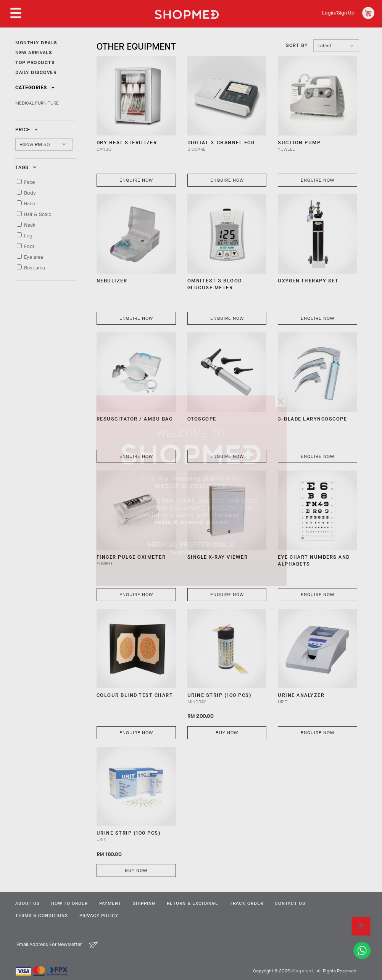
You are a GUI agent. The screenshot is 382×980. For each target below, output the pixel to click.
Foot (29, 246)
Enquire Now (136, 180)
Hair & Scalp (38, 214)
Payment (110, 903)
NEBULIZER (112, 281)
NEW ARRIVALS (34, 53)
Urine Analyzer (301, 695)
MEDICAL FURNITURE (37, 103)
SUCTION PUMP (299, 143)
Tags (26, 167)
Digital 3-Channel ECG (221, 143)
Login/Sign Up (338, 13)
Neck (30, 225)
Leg (28, 236)
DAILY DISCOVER (36, 73)
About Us (27, 903)
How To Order (69, 903)
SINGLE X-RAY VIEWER (218, 557)
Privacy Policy (99, 916)
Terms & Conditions (42, 916)
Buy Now (227, 733)
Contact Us (290, 903)
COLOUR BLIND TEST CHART (135, 695)
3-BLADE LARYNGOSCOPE (312, 419)
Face (29, 182)
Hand (30, 204)
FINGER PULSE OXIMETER (131, 557)
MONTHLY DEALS (36, 43)
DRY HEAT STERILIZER (127, 143)
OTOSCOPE (202, 419)
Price (27, 130)
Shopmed (302, 971)
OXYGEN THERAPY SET (308, 281)
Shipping (144, 903)
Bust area (35, 268)
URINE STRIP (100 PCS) (220, 695)
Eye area (34, 257)
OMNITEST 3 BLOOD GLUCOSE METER (215, 284)
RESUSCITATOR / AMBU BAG (135, 419)
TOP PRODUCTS (35, 63)
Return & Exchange (193, 903)
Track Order (247, 903)
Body (30, 193)
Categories (35, 88)
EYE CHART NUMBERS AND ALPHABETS (314, 560)
